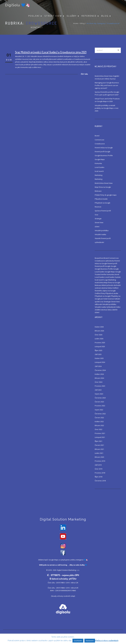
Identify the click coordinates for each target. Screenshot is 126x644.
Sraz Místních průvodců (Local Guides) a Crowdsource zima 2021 (51, 52)
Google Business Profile (104, 155)
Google (114, 266)
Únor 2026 (98, 335)
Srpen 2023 (99, 394)
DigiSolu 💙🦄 (18, 5)
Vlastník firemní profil (103, 238)
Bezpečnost (99, 258)
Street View (53, 16)
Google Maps (100, 159)
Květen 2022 (99, 422)
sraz (102, 302)
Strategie (98, 219)
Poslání (34, 16)
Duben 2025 (99, 358)
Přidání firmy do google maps (106, 195)
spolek (97, 302)
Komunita (98, 163)
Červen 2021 (99, 445)
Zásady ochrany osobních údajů (63, 596)
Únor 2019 (98, 469)
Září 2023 (98, 390)
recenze (111, 299)
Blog (105, 16)
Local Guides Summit (113, 277)
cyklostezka (110, 261)
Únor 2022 (98, 429)
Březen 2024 (99, 378)
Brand (97, 136)
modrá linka (99, 283)
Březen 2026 (99, 331)
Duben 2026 (99, 327)
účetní (97, 227)
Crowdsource (100, 144)
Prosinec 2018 (100, 473)
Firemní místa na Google (104, 148)
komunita (110, 274)
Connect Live (99, 140)
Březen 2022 (99, 425)
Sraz (96, 215)
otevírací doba (107, 288)
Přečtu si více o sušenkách (107, 640)
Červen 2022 (99, 418)
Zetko (118, 307)
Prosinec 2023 (100, 386)
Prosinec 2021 (100, 433)
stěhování (98, 304)
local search (99, 171)
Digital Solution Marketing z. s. (68, 570)
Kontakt (37, 28)
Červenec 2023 (100, 398)
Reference (89, 16)
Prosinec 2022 (100, 406)
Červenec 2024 (100, 370)
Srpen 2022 (99, 410)
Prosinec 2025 (100, 343)
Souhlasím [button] (78, 641)
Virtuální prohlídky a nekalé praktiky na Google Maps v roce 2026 (107, 108)
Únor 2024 (98, 382)
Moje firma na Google (103, 187)
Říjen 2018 (98, 477)
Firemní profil (112, 263)
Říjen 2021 (98, 441)
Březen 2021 (99, 449)
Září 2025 (98, 354)
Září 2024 (98, 366)
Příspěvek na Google (102, 203)
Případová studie (101, 199)
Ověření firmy (100, 293)
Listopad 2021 (100, 437)
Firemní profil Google (102, 152)
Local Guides (100, 167)
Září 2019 (98, 465)
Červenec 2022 (100, 414)
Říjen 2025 (98, 350)
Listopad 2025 (100, 346)
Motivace (98, 191)
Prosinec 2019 (100, 461)
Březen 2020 (99, 457)
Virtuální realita (100, 234)
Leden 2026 (99, 339)
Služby (72, 16)
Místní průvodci (108, 285)
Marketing (98, 175)
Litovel (117, 274)
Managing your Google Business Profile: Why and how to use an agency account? (107, 85)
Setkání (117, 299)
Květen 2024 (99, 374)
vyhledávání (99, 242)
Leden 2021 (99, 453)
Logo (106, 280)
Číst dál (84, 74)
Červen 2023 (99, 402)
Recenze (98, 207)
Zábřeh (115, 310)
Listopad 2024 (100, 362)
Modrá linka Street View (104, 183)
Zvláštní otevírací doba (103, 310)
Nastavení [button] (90, 641)
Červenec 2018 (100, 481)
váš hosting (62, 565)
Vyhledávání (111, 307)
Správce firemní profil (103, 211)
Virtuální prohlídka (102, 230)
